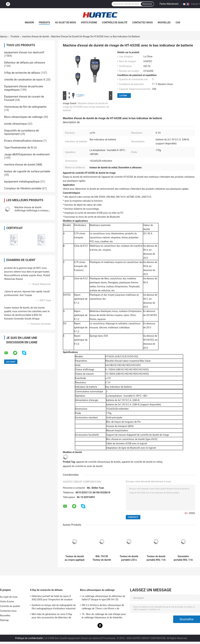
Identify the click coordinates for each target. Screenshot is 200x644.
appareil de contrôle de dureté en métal (142, 462)
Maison (29, 22)
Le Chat (123, 95)
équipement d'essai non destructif (24, 52)
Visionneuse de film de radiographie (25, 107)
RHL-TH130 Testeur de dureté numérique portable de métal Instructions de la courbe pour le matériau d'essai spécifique (102, 558)
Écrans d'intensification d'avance (23, 141)
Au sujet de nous (65, 22)
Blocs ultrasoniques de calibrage (23, 117)
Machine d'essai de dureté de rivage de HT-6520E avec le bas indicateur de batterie (86, 107)
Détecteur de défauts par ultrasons (25, 63)
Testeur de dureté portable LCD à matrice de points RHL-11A (129, 558)
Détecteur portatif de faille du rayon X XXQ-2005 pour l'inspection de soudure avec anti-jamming (52, 598)
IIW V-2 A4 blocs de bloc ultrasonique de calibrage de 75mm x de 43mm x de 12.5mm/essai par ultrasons (103, 607)
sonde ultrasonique (15, 124)
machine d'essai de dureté (35, 36)
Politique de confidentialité (29, 638)
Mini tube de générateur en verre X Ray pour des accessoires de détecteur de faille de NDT (52, 616)
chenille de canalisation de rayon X (25, 80)
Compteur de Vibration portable (23, 188)
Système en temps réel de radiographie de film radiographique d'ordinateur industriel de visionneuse (54, 607)
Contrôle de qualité (115, 22)
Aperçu (4, 36)
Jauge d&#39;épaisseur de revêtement (27, 154)
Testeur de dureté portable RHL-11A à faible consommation (156, 558)
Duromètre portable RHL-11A (183, 558)
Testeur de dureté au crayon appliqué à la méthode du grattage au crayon (75, 558)
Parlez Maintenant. (169, 4)
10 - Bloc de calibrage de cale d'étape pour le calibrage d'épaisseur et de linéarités (104, 616)
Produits (44, 22)
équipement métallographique (22, 182)
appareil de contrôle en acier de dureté (83, 466)
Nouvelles (164, 22)
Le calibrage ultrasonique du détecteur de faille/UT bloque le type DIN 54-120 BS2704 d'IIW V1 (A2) (103, 598)
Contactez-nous (143, 22)
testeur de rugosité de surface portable (27, 171)
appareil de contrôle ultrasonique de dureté (98, 462)
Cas (178, 22)
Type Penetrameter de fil (19, 148)
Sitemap (4, 620)
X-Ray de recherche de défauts (22, 73)
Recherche (147, 4)
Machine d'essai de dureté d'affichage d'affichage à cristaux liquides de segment (31, 210)
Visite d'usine (89, 22)
